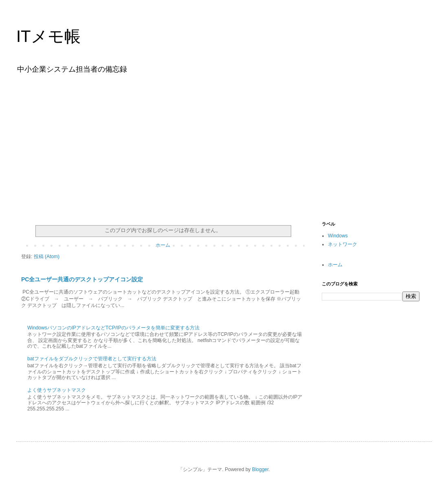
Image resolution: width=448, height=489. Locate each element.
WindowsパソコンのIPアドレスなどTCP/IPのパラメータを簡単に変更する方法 (113, 328)
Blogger (260, 469)
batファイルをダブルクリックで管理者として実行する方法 (92, 359)
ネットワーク (343, 244)
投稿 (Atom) (47, 257)
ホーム (163, 245)
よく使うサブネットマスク (57, 390)
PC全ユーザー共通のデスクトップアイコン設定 (82, 279)
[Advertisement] (224, 146)
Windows (338, 236)
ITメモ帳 (48, 36)
